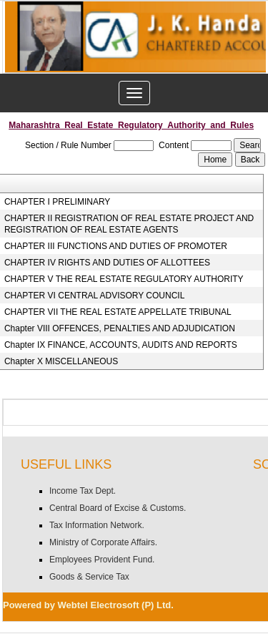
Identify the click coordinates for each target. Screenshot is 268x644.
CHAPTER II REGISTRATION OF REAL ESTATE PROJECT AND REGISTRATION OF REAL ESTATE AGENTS (129, 224)
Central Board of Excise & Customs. (118, 508)
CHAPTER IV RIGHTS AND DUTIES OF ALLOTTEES (107, 263)
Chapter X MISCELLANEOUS (61, 361)
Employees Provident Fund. (102, 560)
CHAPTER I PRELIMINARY (57, 202)
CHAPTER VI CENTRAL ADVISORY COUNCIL (95, 296)
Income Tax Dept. (83, 491)
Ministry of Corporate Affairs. (103, 542)
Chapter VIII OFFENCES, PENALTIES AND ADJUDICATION (120, 328)
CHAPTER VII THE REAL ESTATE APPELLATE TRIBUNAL (118, 312)
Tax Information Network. (97, 525)
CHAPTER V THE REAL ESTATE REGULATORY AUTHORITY (124, 279)
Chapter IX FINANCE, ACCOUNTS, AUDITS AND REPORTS (121, 345)
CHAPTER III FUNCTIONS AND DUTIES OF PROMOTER (116, 246)
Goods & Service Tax (89, 577)
